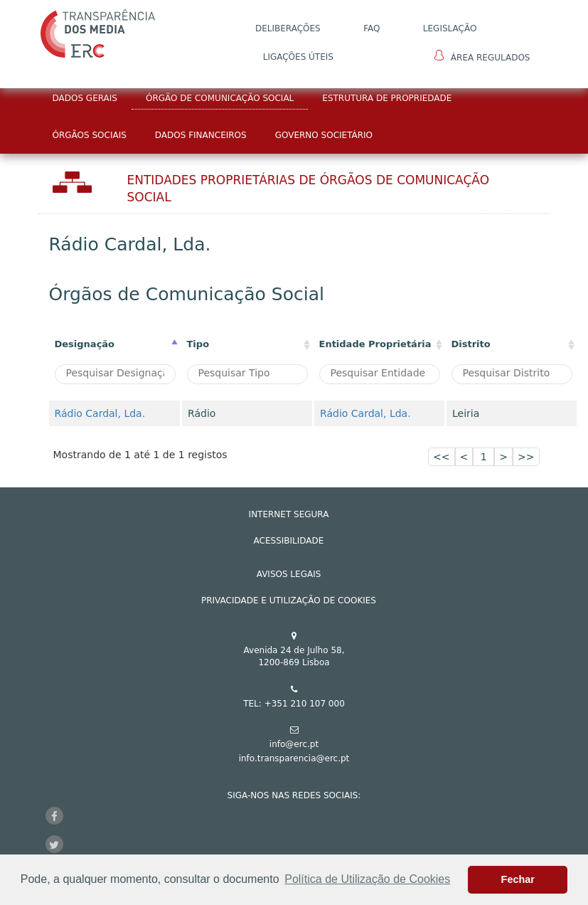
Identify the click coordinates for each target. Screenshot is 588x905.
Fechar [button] (518, 879)
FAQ (371, 28)
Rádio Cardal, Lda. (100, 413)
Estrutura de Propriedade (387, 98)
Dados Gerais (85, 98)
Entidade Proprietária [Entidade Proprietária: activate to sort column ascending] (375, 344)
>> (526, 457)
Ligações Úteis (298, 57)
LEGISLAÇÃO (450, 28)
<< (441, 457)
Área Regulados (482, 56)
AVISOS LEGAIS (289, 574)
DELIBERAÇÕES (288, 28)
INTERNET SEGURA (289, 514)
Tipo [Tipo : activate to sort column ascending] (198, 344)
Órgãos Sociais (90, 135)
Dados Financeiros (201, 135)
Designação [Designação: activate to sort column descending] (85, 344)
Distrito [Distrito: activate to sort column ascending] (471, 344)
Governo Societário (324, 135)
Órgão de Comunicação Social (220, 98)
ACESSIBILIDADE (289, 541)
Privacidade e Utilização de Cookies (289, 600)
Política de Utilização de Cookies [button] (367, 879)
